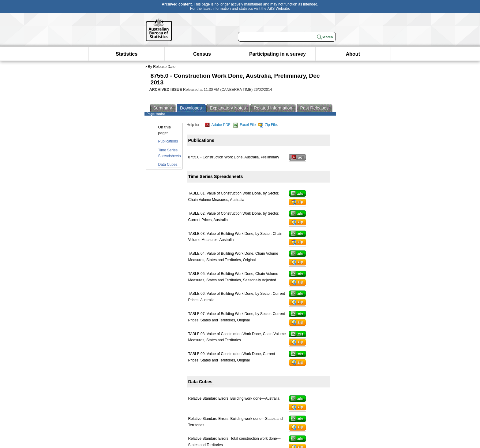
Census (202, 54)
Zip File (268, 125)
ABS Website (278, 9)
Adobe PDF (218, 125)
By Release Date (162, 67)
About (353, 54)
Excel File (244, 125)
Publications (168, 141)
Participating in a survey (277, 54)
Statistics (127, 54)
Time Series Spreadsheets (170, 153)
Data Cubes (168, 165)
